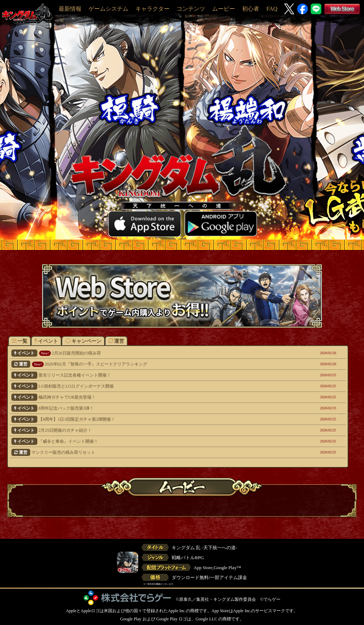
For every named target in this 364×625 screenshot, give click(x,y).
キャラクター (152, 9)
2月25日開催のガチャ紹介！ (146, 430)
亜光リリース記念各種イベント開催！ (146, 375)
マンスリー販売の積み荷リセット (146, 452)
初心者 (251, 9)
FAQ (272, 9)
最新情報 (70, 9)
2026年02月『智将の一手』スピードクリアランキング (146, 364)
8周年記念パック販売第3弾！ (146, 408)
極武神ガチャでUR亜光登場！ (146, 397)
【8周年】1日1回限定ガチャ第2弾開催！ (146, 419)
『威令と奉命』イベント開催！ (146, 441)
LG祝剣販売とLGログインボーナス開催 (146, 386)
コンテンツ (191, 9)
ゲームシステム (108, 9)
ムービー (224, 9)
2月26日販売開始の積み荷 (146, 353)
